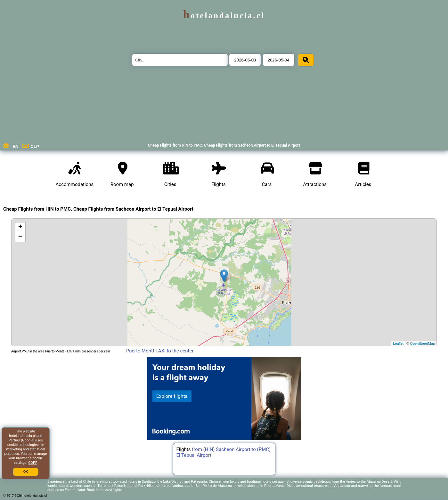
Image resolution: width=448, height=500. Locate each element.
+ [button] (20, 227)
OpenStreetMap (422, 343)
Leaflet (398, 343)
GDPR (33, 463)
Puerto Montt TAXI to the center (160, 351)
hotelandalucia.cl (224, 16)
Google (28, 440)
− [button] (20, 237)
